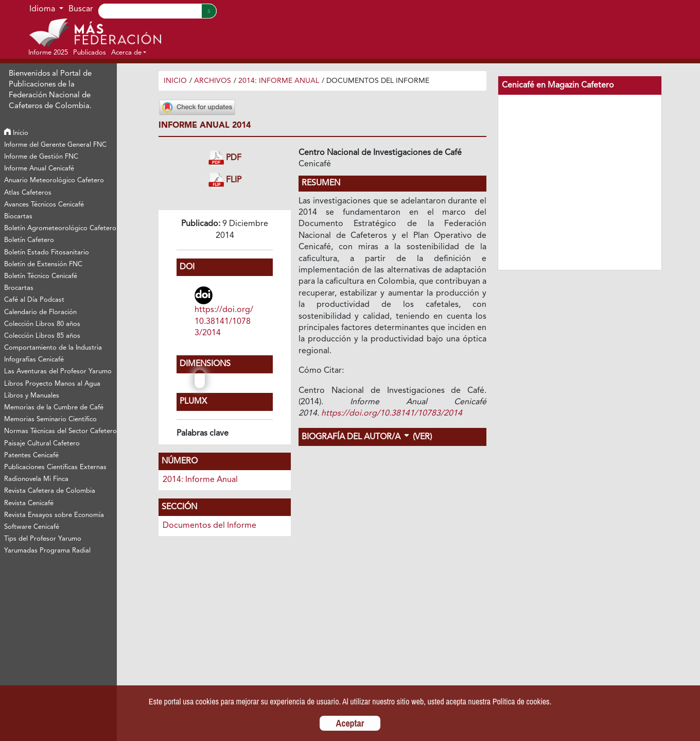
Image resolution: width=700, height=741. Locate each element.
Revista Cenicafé (29, 503)
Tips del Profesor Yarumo (43, 539)
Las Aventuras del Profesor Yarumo (58, 372)
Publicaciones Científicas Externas (55, 467)
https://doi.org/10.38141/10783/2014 (224, 322)
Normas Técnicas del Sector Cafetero (60, 431)
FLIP (225, 180)
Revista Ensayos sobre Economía (54, 515)
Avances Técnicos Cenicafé (44, 205)
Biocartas (18, 217)
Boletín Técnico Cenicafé (41, 276)
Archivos (213, 81)
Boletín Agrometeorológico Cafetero (60, 228)
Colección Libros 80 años (42, 324)
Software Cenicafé (32, 527)
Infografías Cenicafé (34, 360)
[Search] (150, 11)
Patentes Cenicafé (31, 455)
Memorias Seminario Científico (50, 419)
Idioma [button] (43, 9)
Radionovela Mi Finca (36, 479)
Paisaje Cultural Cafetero (42, 444)
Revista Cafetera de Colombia (50, 491)
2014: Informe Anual (279, 81)
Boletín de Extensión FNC (43, 264)
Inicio (16, 133)
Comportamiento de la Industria (53, 348)
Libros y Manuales (32, 396)
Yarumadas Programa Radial (47, 551)
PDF (225, 158)
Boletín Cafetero (29, 240)
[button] (129, 53)
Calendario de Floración (40, 312)
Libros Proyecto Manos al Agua (52, 384)
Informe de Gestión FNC (41, 157)
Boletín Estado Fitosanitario (47, 253)
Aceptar (350, 723)
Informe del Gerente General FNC (55, 145)
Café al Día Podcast (34, 300)
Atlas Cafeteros (28, 193)
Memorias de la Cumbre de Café (54, 408)
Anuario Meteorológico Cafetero (54, 180)
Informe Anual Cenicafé (39, 169)
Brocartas (19, 288)
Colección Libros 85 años (42, 336)
